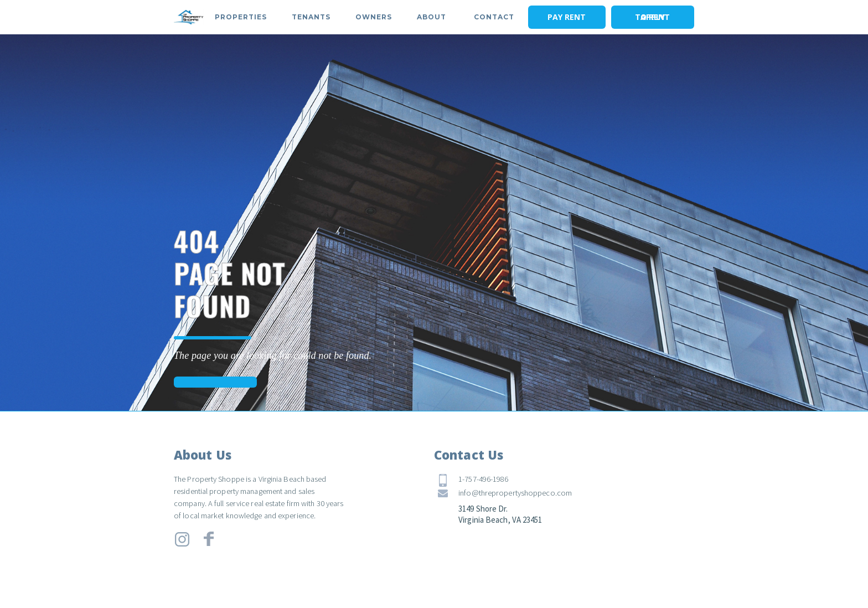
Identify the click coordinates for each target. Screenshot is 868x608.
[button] (241, 17)
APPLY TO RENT (652, 17)
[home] (189, 17)
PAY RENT (567, 17)
